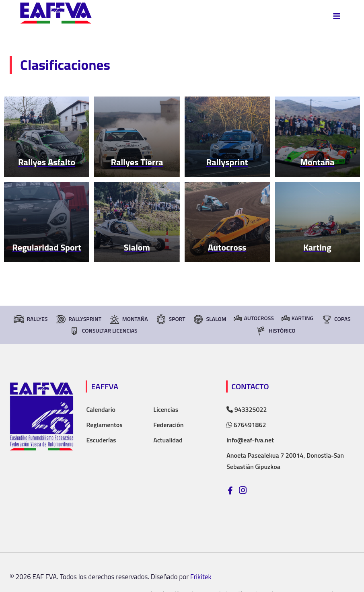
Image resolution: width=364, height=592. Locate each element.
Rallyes (30, 319)
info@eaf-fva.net (250, 440)
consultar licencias (103, 331)
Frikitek (201, 577)
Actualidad (168, 440)
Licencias (166, 409)
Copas (336, 319)
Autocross (254, 318)
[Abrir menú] (336, 16)
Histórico (275, 331)
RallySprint (78, 319)
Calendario (101, 409)
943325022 (247, 409)
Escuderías (101, 440)
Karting (297, 318)
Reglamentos (104, 425)
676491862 (246, 425)
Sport (171, 319)
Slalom (209, 319)
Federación (168, 425)
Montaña (129, 319)
